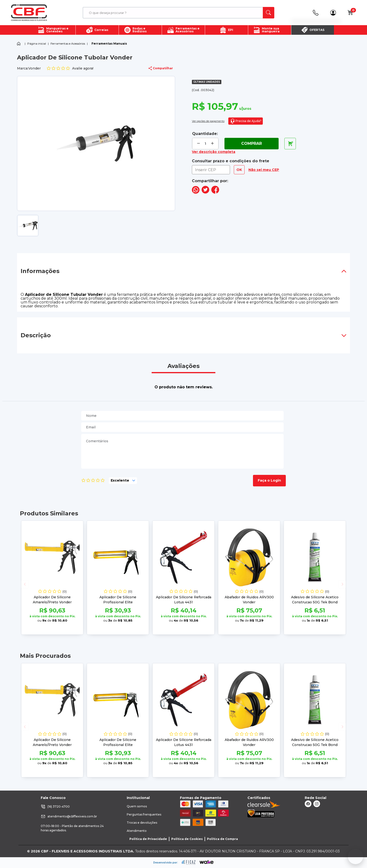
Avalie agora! (70, 68)
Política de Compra (222, 839)
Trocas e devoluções (142, 823)
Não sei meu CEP (264, 170)
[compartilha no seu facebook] (215, 192)
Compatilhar (161, 68)
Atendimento (137, 831)
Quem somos (137, 806)
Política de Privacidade (148, 839)
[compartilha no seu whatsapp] (196, 192)
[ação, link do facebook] (308, 804)
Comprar (252, 143)
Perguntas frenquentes (144, 814)
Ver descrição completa (214, 152)
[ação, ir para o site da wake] (207, 862)
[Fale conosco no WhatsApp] (356, 856)
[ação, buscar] (269, 13)
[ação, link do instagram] (317, 804)
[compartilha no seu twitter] (205, 192)
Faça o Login (269, 480)
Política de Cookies (187, 839)
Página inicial (37, 44)
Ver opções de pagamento (208, 121)
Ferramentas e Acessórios (68, 44)
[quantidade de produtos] (205, 144)
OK (239, 170)
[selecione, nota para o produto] (123, 481)
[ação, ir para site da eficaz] (189, 862)
